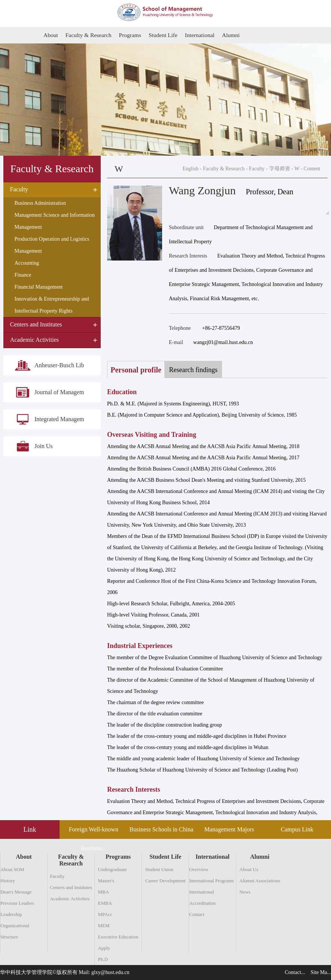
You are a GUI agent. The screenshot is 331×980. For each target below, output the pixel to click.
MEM (104, 926)
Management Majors (229, 829)
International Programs (212, 881)
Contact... (295, 972)
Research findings (198, 370)
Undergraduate (113, 869)
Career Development (165, 881)
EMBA (105, 903)
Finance (23, 275)
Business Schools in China (161, 829)
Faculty (257, 169)
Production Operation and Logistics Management (52, 245)
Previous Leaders (17, 903)
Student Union (159, 869)
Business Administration (40, 203)
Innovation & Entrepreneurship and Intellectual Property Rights (52, 305)
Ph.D (103, 959)
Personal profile (137, 370)
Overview (199, 869)
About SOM (12, 869)
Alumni (236, 35)
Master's (106, 881)
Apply (104, 948)
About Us (249, 869)
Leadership (11, 914)
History (8, 881)
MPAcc (105, 914)
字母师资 (280, 169)
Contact (197, 914)
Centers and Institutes (71, 887)
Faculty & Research (90, 35)
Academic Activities (70, 899)
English (191, 169)
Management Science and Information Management (55, 221)
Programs (132, 35)
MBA (104, 892)
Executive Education (118, 937)
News (245, 892)
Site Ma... (321, 972)
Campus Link (297, 829)
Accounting (27, 263)
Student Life (166, 35)
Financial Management (39, 287)
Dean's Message (16, 892)
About (51, 35)
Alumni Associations (260, 881)
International (204, 35)
